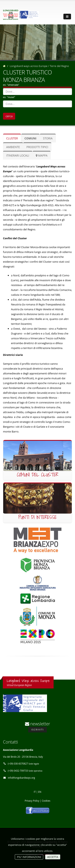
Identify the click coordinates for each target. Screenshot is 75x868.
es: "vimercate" (11, 85)
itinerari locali (18, 155)
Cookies (46, 801)
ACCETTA (53, 857)
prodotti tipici (37, 147)
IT (35, 792)
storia (48, 138)
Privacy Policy (32, 801)
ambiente (13, 147)
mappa (42, 155)
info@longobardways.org (21, 778)
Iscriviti (37, 730)
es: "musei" (9, 97)
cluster (12, 138)
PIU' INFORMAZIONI (29, 857)
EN (40, 792)
